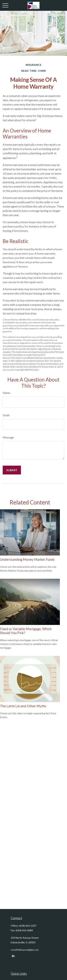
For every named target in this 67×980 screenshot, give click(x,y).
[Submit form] (12, 470)
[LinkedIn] (13, 956)
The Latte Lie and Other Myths (23, 706)
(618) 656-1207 (28, 926)
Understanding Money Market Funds (27, 559)
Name (6, 393)
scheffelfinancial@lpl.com (25, 950)
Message (8, 437)
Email (6, 415)
